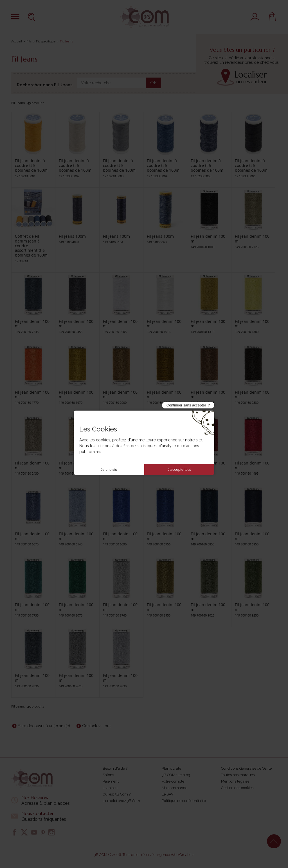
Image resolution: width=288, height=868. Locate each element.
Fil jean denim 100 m (208, 239)
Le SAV (168, 794)
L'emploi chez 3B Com (121, 801)
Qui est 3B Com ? (117, 794)
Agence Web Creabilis (175, 855)
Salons (108, 775)
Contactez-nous (97, 726)
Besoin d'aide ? (115, 768)
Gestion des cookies (237, 788)
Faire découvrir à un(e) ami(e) (44, 726)
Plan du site (171, 768)
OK (154, 83)
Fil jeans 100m (72, 236)
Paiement (111, 781)
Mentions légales (235, 781)
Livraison (110, 788)
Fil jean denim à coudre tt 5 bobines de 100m (31, 165)
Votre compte (173, 781)
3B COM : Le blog (176, 775)
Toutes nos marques (238, 775)
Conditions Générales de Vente (246, 768)
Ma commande (175, 788)
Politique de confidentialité (184, 801)
